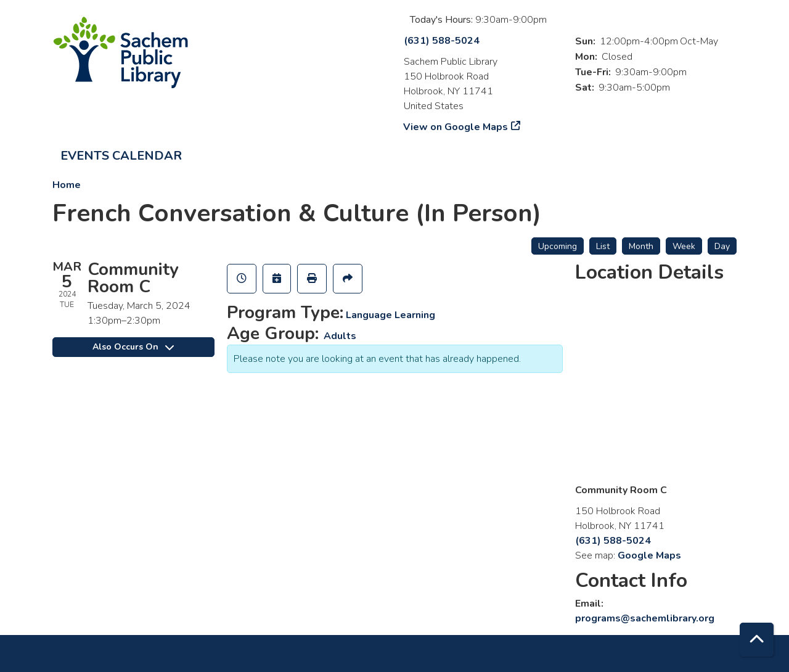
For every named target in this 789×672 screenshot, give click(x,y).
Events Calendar (121, 156)
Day (722, 246)
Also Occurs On (133, 347)
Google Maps (649, 555)
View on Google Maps (456, 127)
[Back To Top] (757, 640)
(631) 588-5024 (442, 41)
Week (684, 246)
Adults (340, 336)
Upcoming (558, 246)
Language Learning (390, 315)
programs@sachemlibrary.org (645, 618)
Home (67, 185)
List (603, 246)
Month (641, 246)
